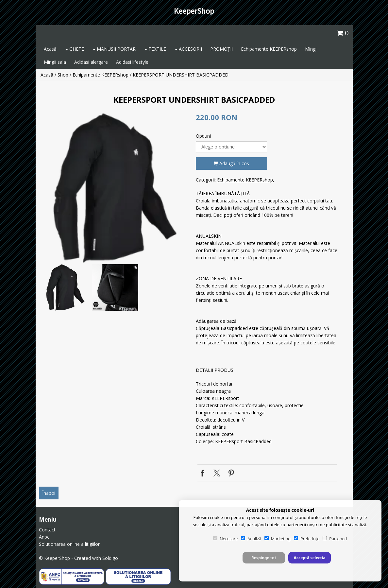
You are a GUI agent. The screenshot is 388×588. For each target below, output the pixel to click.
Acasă (50, 49)
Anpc (44, 537)
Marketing (278, 539)
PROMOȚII (221, 49)
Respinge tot (264, 558)
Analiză (251, 539)
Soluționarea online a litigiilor (69, 544)
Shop (63, 75)
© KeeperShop (54, 558)
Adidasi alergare (91, 62)
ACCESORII (188, 49)
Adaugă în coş (231, 163)
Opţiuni (203, 136)
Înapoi (49, 493)
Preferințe (307, 539)
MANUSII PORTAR (114, 49)
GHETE (75, 49)
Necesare (225, 539)
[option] (115, 188)
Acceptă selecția (309, 558)
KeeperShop (194, 11)
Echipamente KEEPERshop (269, 49)
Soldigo (110, 558)
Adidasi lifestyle (132, 62)
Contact (47, 530)
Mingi (311, 49)
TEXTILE (155, 49)
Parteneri (335, 539)
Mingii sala (55, 62)
